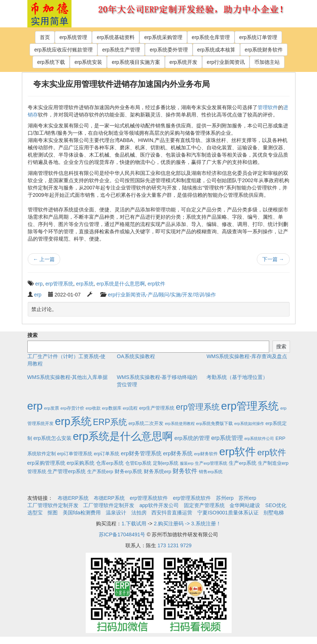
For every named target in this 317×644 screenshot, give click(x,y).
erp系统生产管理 (121, 50)
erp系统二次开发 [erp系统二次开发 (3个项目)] (146, 423)
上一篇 (44, 259)
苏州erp (225, 498)
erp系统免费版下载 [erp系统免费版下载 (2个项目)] (214, 423)
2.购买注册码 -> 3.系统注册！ (188, 524)
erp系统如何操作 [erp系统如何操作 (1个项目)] (249, 423)
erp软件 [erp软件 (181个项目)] (272, 452)
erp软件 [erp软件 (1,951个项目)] (237, 451)
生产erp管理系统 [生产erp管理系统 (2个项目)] (211, 463)
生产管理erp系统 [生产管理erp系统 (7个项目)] (67, 471)
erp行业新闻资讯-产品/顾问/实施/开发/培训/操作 (162, 295)
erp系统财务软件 (264, 50)
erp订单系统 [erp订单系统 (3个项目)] (107, 454)
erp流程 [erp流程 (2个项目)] (130, 408)
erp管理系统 (59, 284)
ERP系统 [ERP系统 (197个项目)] (110, 422)
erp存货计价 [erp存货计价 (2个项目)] (72, 408)
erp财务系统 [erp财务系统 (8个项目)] (178, 453)
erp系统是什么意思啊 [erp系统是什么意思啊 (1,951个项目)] (123, 436)
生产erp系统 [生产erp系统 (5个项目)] (243, 463)
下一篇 (273, 259)
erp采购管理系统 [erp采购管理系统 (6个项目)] (46, 463)
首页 (45, 37)
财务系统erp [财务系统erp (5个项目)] (158, 471)
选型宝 (35, 513)
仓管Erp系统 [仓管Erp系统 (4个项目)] (138, 463)
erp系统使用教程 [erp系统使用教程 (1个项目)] (180, 423)
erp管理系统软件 (149, 498)
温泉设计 (116, 513)
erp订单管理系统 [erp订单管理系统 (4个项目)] (75, 454)
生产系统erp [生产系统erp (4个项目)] (100, 471)
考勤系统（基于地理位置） (237, 377)
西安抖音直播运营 (172, 513)
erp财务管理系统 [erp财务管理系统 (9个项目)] (141, 453)
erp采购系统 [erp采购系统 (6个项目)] (81, 463)
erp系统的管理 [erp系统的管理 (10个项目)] (192, 438)
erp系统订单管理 (258, 37)
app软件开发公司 (159, 505)
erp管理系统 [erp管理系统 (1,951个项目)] (250, 406)
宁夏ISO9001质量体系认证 (228, 513)
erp (39, 284)
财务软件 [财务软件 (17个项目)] (185, 471)
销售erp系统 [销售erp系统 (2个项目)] (211, 471)
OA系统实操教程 (136, 356)
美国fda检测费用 (82, 513)
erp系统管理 (73, 37)
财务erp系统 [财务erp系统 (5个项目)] (128, 471)
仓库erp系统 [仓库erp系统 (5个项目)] (110, 463)
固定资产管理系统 (204, 505)
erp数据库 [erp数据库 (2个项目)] (112, 408)
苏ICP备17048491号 (122, 534)
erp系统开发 (183, 62)
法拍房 (139, 513)
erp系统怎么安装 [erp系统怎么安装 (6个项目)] (52, 438)
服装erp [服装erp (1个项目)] (187, 463)
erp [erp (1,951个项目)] (35, 406)
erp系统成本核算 (216, 50)
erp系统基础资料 (116, 37)
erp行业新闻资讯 (226, 62)
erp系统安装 (88, 62)
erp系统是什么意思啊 (121, 284)
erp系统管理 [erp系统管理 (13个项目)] (227, 438)
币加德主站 (267, 62)
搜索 (32, 335)
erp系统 (85, 284)
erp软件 (156, 284)
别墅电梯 (274, 513)
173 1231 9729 (175, 545)
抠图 (53, 513)
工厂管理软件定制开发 (53, 505)
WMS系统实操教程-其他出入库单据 (68, 377)
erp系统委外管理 (169, 50)
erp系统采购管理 (163, 37)
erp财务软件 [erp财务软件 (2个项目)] (206, 454)
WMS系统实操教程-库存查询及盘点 (247, 356)
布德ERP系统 (73, 498)
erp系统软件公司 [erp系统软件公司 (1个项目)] (259, 438)
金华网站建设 (245, 505)
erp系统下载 (51, 62)
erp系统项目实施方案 (136, 62)
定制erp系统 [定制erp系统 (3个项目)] (166, 463)
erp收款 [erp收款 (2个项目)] (93, 408)
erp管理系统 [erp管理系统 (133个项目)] (198, 407)
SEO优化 (276, 505)
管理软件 (268, 107)
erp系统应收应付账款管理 (63, 50)
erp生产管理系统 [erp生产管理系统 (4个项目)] (157, 408)
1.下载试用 (134, 524)
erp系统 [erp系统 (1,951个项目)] (73, 421)
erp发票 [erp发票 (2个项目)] (52, 408)
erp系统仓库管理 (211, 37)
